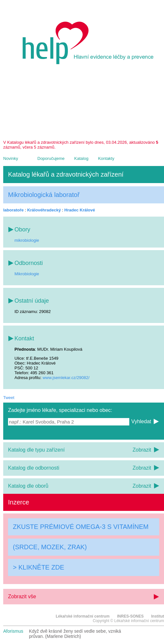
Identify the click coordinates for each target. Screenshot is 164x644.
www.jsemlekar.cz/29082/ (66, 378)
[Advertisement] (84, 104)
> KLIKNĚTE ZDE (39, 567)
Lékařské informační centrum (82, 616)
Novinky (11, 158)
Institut (158, 616)
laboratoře (14, 210)
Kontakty (106, 158)
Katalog (81, 158)
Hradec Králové (80, 210)
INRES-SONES (130, 616)
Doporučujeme (51, 158)
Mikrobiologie (27, 274)
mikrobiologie (27, 240)
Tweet (9, 398)
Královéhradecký (44, 210)
